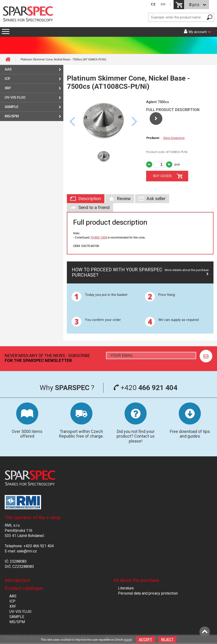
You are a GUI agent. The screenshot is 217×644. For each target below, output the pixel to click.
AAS (8, 69)
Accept (146, 640)
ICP (8, 79)
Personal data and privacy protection (148, 593)
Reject (167, 640)
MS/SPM (12, 116)
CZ (153, 4)
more (127, 640)
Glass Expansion (174, 138)
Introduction (17, 580)
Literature (126, 588)
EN (163, 4)
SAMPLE (11, 107)
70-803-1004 (99, 237)
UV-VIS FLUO (15, 97)
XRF (8, 88)
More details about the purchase (187, 270)
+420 (145, 388)
